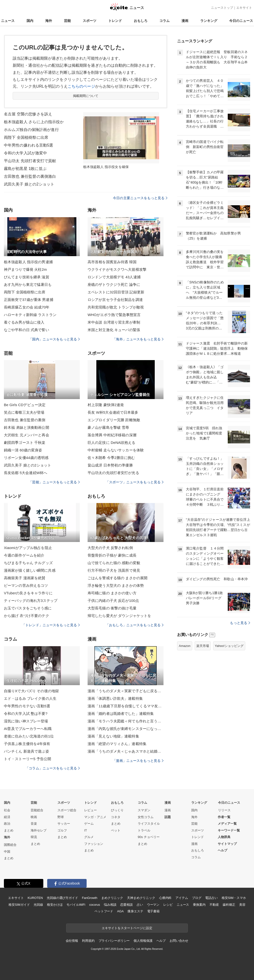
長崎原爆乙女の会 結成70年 (27, 307)
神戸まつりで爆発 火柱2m (25, 269)
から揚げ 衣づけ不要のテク (27, 616)
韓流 (34, 837)
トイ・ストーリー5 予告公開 (27, 759)
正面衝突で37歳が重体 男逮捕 (29, 300)
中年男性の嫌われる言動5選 (28, 145)
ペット (116, 830)
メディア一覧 (227, 824)
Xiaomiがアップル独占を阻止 (28, 548)
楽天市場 (203, 646)
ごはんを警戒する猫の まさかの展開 (118, 578)
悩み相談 (110, 905)
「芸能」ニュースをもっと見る (54, 482)
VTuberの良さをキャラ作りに (28, 593)
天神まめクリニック (141, 898)
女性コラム (146, 817)
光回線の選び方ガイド (62, 898)
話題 (168, 817)
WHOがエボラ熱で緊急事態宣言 (114, 315)
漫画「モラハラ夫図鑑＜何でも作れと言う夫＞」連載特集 (126, 721)
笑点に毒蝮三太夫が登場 (24, 412)
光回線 (38, 905)
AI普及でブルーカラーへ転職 (28, 729)
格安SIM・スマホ (234, 898)
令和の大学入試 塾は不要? (26, 714)
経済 (7, 817)
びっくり (117, 810)
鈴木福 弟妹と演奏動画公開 (27, 427)
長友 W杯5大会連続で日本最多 (113, 412)
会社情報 (72, 941)
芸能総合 (37, 810)
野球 (61, 817)
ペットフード (104, 911)
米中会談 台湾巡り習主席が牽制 (114, 322)
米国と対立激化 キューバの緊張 (114, 330)
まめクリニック (112, 898)
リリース (224, 810)
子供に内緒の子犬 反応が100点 (113, 601)
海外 (49, 21)
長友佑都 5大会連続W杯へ (26, 473)
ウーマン (153, 905)
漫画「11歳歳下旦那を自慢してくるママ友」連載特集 (126, 706)
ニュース (8, 21)
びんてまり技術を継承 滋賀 (27, 277)
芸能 (67, 21)
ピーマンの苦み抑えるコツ (26, 585)
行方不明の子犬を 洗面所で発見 (114, 570)
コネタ (116, 817)
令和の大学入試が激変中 (25, 153)
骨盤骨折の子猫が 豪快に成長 (112, 555)
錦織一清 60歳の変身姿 (23, 450)
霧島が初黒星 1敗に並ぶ (25, 169)
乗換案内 (199, 905)
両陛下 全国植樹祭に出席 (26, 137)
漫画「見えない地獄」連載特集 (113, 736)
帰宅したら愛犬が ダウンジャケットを (119, 616)
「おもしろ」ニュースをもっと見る (135, 625)
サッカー (64, 824)
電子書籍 (153, 911)
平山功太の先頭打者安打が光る (113, 473)
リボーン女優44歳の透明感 (26, 458)
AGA (120, 911)
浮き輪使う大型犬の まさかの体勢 (116, 585)
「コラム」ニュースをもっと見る (53, 768)
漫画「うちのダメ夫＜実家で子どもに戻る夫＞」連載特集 (126, 691)
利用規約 (88, 941)
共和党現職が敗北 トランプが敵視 (116, 307)
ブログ (197, 898)
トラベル (144, 830)
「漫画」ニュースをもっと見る (138, 761)
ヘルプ (222, 850)
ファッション (94, 844)
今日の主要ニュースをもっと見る (140, 198)
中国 (7, 852)
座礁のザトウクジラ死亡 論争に (114, 285)
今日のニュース (241, 21)
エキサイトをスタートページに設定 (127, 928)
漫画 (185, 21)
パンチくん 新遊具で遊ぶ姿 (27, 751)
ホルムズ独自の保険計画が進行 (31, 130)
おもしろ (141, 21)
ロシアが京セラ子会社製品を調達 (115, 300)
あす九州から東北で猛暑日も (28, 285)
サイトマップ (227, 844)
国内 (30, 21)
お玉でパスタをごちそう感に (28, 608)
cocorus (95, 905)
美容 (242, 905)
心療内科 (165, 898)
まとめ (9, 830)
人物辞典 (224, 837)
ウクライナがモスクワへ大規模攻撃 (117, 269)
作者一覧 (224, 817)
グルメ (89, 837)
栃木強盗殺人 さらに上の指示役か (34, 122)
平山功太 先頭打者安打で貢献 (30, 161)
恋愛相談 (126, 905)
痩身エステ (135, 911)
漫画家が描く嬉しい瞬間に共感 (30, 570)
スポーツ (90, 21)
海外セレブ (39, 830)
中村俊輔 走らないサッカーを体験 (116, 450)
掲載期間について (86, 96)
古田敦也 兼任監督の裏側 (25, 420)
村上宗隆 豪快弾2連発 (106, 405)
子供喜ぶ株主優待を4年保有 (27, 744)
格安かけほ (55, 905)
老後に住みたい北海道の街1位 (29, 736)
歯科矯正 (229, 905)
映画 (34, 817)
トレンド (115, 21)
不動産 (214, 905)
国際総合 (10, 845)
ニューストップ (222, 8)
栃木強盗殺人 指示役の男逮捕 (28, 262)
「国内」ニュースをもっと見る (54, 339)
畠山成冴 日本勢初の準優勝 (110, 465)
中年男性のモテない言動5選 (27, 706)
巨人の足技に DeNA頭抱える (111, 443)
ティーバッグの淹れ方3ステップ (31, 601)
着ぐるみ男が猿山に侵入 (24, 322)
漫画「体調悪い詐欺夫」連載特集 (115, 698)
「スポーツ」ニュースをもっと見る (135, 482)
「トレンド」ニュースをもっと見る (51, 625)
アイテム (182, 898)
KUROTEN (35, 898)
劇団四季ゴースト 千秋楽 (25, 443)
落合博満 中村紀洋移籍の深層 (112, 435)
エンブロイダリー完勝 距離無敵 (114, 420)
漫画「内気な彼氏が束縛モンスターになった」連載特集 (126, 729)
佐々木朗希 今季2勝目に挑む (111, 458)
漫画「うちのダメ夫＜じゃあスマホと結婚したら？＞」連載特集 (126, 751)
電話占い (211, 898)
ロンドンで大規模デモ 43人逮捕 (114, 277)
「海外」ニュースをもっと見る (138, 339)
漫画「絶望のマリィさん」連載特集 (117, 744)
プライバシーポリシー (114, 941)
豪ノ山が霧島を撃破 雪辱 (108, 427)
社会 (7, 810)
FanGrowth (90, 898)
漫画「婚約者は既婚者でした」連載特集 (121, 714)
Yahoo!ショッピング (229, 646)
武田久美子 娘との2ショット (29, 184)
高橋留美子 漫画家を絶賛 (25, 578)
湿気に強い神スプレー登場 (26, 721)
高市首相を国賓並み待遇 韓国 (112, 262)
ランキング (209, 21)
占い (140, 905)
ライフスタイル (149, 824)
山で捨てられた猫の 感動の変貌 (114, 563)
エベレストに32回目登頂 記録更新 (116, 292)
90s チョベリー (149, 837)
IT (86, 830)
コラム (164, 21)
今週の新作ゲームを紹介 (24, 555)
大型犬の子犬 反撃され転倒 (110, 548)
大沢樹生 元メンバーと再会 (27, 435)
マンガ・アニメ (95, 817)
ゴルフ (62, 830)
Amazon (185, 646)
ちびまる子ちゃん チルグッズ (28, 563)
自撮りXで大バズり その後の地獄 (31, 691)
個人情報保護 (143, 941)
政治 (7, 824)
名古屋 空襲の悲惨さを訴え (28, 114)
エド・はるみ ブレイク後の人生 (30, 698)
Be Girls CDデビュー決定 (25, 405)
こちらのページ (81, 86)
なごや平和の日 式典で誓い (27, 330)
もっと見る (240, 623)
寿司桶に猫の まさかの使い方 (112, 593)
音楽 (34, 824)
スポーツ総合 (67, 810)
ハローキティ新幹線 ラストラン (30, 315)
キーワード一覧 (229, 830)
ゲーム (89, 824)
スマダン (144, 810)
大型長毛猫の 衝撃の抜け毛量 (112, 608)
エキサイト (244, 8)
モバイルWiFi (76, 905)
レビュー (91, 810)
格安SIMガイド (19, 905)
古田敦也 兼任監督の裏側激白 (30, 176)
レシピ (168, 905)
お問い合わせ (179, 941)
